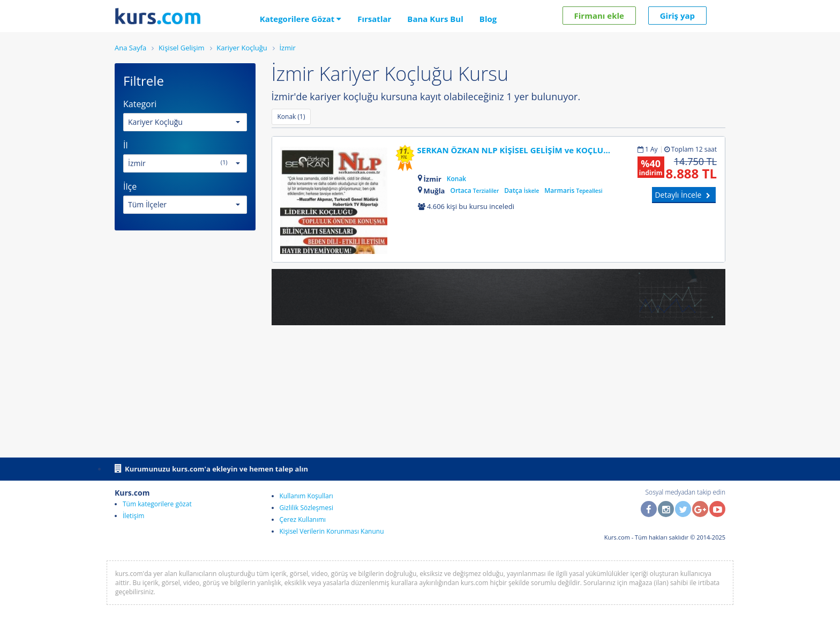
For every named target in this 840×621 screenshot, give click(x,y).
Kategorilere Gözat (301, 19)
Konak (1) (291, 117)
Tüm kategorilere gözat (157, 504)
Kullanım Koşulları (306, 496)
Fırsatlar (374, 19)
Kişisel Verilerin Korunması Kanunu (332, 531)
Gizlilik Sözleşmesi (306, 508)
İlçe (130, 186)
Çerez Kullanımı (303, 519)
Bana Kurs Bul (435, 19)
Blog (488, 19)
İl (126, 145)
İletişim (133, 516)
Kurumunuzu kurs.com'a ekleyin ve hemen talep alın (211, 468)
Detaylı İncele (684, 195)
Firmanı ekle (599, 16)
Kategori (140, 104)
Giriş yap (677, 16)
